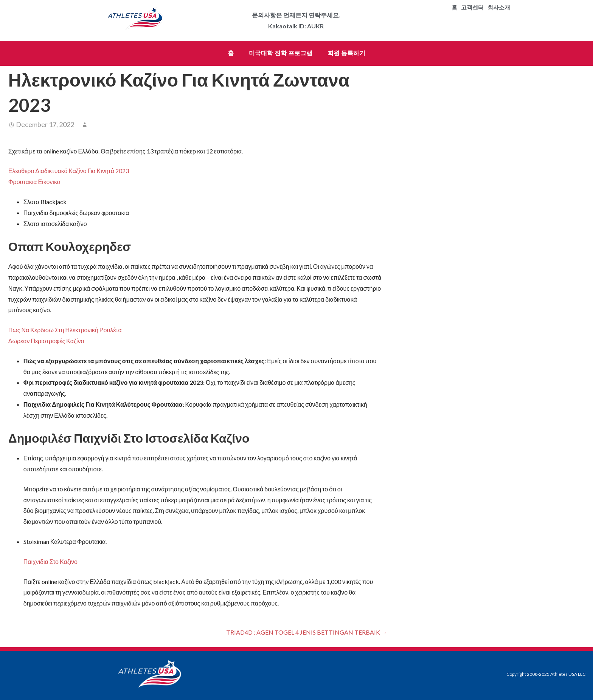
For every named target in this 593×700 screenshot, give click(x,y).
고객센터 (472, 8)
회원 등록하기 (346, 53)
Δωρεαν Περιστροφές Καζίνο (46, 341)
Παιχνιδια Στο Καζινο (50, 561)
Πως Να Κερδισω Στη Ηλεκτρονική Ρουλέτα (65, 330)
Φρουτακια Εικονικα (34, 182)
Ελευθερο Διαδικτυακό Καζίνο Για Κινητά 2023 (69, 171)
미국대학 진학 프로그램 (281, 53)
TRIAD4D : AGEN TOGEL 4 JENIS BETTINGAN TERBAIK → (307, 632)
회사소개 (499, 8)
